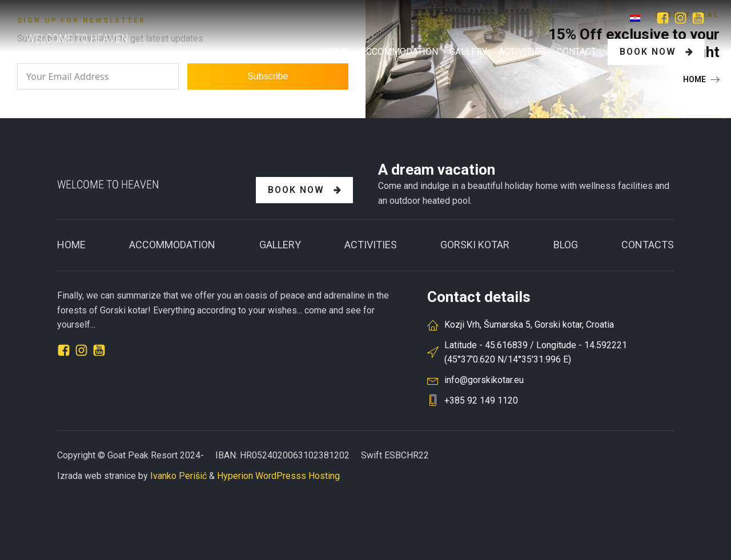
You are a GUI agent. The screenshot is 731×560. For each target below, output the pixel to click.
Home (336, 52)
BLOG (566, 245)
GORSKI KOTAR (475, 245)
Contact (577, 52)
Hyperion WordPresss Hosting (278, 476)
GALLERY (468, 52)
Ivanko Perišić (178, 476)
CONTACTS (648, 245)
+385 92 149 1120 (481, 400)
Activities (522, 52)
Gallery (280, 245)
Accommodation (399, 52)
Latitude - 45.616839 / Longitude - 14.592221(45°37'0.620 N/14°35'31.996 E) (536, 352)
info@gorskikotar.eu (484, 380)
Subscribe (268, 76)
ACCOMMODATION (172, 245)
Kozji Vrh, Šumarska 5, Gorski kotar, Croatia (529, 325)
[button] (701, 79)
